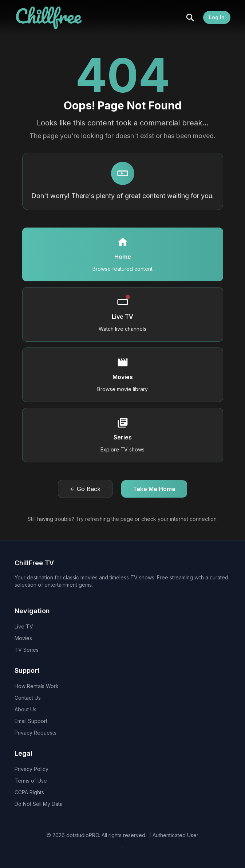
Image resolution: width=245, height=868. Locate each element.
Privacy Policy (31, 769)
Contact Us (28, 698)
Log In (217, 17)
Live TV (24, 626)
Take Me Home (154, 489)
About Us (25, 709)
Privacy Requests (35, 733)
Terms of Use (31, 781)
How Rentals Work (37, 686)
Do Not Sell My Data (39, 804)
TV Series (27, 650)
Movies (23, 638)
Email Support (31, 721)
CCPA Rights (29, 792)
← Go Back (85, 489)
